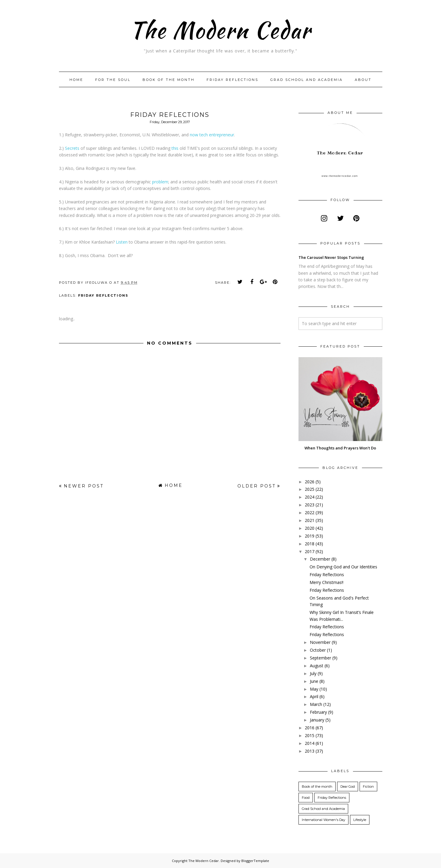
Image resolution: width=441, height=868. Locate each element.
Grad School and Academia (307, 80)
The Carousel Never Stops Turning (331, 257)
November (320, 642)
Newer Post (84, 486)
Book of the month (169, 80)
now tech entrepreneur (212, 135)
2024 (310, 497)
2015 (310, 735)
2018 (310, 544)
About (363, 80)
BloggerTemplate (255, 861)
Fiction (368, 787)
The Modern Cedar (220, 28)
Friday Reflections (232, 80)
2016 (310, 728)
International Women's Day (323, 820)
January (317, 720)
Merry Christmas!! (326, 582)
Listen (122, 242)
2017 (310, 551)
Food (306, 798)
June (314, 681)
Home (76, 80)
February (318, 712)
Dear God (348, 787)
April (314, 696)
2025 (310, 489)
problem (160, 182)
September (320, 658)
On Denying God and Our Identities (343, 567)
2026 (310, 482)
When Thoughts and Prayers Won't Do (340, 448)
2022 (310, 513)
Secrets (72, 148)
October (318, 650)
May (314, 689)
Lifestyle (360, 820)
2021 (310, 520)
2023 (310, 505)
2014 (310, 743)
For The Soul (113, 80)
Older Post (257, 486)
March (316, 704)
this (175, 148)
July (313, 673)
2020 (310, 528)
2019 (310, 536)
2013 (310, 751)
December (320, 559)
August (317, 666)
